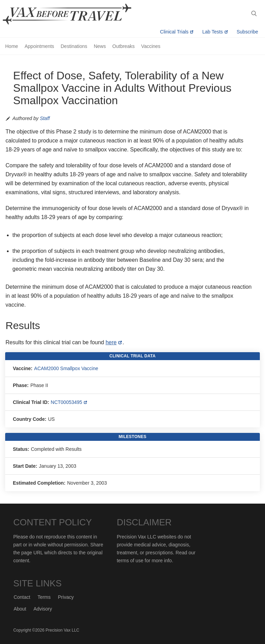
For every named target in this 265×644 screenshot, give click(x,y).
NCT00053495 (66, 402)
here (111, 342)
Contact (22, 597)
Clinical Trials (174, 32)
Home (12, 46)
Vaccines (151, 46)
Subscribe (247, 32)
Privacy (66, 597)
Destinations (74, 46)
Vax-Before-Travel (75, 14)
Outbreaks (124, 46)
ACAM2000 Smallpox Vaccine (66, 368)
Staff (45, 118)
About (20, 609)
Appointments (39, 46)
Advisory (43, 609)
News (100, 46)
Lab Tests (213, 32)
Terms (44, 597)
